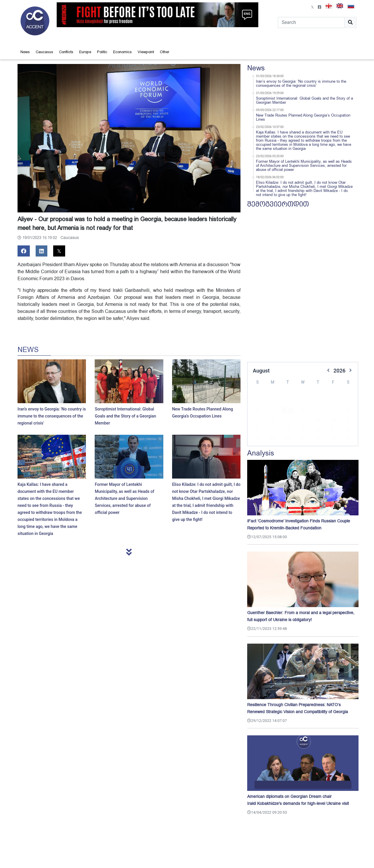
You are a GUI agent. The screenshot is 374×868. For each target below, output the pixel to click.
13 (318, 411)
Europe (85, 52)
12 (303, 411)
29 (348, 430)
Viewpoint (146, 52)
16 (257, 420)
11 (288, 411)
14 (333, 411)
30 (257, 439)
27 (318, 430)
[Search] (311, 22)
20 (318, 420)
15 (348, 411)
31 (272, 439)
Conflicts (66, 52)
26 (303, 430)
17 (272, 420)
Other (165, 52)
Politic (102, 52)
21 (333, 420)
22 (348, 420)
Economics (122, 52)
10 (272, 411)
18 (288, 420)
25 (288, 430)
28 (333, 430)
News (25, 52)
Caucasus (44, 52)
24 (272, 430)
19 (303, 420)
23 (257, 430)
